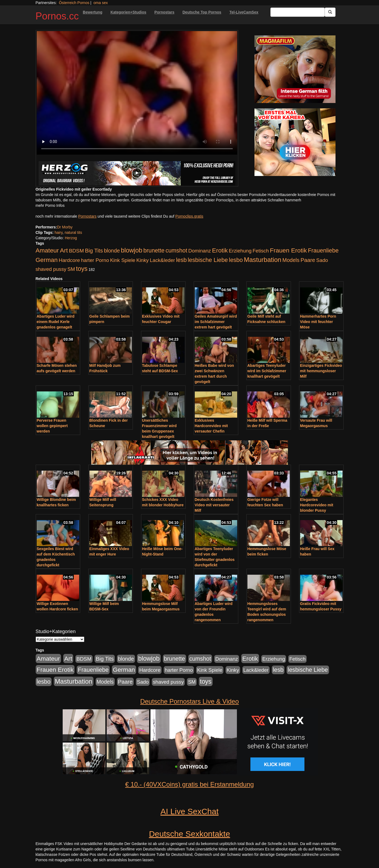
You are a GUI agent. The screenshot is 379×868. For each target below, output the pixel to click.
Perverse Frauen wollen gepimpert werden (52, 426)
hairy (58, 232)
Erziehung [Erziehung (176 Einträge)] (240, 251)
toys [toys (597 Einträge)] (82, 269)
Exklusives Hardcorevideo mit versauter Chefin (211, 426)
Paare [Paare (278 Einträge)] (308, 260)
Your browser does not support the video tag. (137, 93)
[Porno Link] (137, 173)
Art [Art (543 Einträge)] (64, 250)
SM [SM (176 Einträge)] (71, 269)
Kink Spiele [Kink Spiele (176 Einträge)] (123, 260)
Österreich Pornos (74, 3)
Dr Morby (65, 227)
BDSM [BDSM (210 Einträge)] (76, 251)
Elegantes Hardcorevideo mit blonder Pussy (317, 505)
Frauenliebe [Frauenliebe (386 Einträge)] (323, 251)
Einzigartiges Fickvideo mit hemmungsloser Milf (321, 371)
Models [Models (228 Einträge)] (291, 260)
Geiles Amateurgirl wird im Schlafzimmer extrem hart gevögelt (216, 322)
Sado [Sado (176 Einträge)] (322, 260)
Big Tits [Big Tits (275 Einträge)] (94, 251)
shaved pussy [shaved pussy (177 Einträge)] (51, 269)
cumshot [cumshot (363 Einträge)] (176, 251)
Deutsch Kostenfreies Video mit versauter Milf (214, 505)
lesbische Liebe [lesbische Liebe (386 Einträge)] (208, 260)
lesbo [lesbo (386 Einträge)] (236, 260)
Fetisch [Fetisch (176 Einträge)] (261, 251)
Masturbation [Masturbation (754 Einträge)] (263, 260)
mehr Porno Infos (50, 205)
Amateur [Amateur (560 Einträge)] (47, 250)
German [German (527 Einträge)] (47, 260)
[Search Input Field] (298, 12)
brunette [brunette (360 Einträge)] (154, 251)
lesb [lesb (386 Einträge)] (182, 260)
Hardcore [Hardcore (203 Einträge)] (69, 260)
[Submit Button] (330, 12)
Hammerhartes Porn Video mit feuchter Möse (318, 322)
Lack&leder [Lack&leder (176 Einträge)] (162, 260)
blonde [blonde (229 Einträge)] (112, 251)
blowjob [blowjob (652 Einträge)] (131, 250)
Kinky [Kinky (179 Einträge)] (143, 260)
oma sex (101, 3)
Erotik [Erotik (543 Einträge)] (220, 250)
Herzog (71, 238)
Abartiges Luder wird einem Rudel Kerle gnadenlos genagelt (56, 322)
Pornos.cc (57, 16)
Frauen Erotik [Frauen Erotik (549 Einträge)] (288, 250)
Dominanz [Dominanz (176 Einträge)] (200, 251)
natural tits (73, 232)
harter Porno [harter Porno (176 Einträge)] (95, 260)
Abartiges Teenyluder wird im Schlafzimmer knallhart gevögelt (267, 371)
